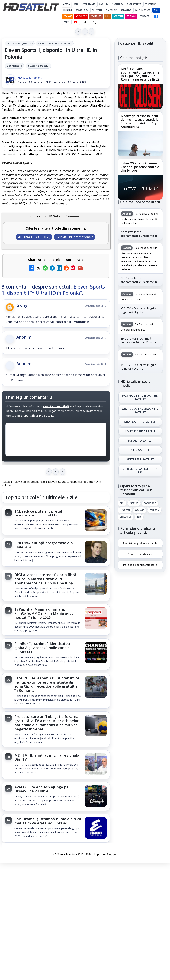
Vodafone (81, 16)
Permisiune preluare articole (140, 543)
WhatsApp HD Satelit (140, 422)
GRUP (66, 22)
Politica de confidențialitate (140, 565)
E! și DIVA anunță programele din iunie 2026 (44, 545)
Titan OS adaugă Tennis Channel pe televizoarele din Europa (140, 167)
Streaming (151, 4)
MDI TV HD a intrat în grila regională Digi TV (47, 757)
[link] (56, 520)
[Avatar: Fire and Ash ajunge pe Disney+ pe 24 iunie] (96, 796)
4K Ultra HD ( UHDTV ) (20, 43)
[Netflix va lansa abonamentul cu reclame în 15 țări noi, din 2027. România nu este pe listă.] (140, 96)
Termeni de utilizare (140, 554)
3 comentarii (14, 66)
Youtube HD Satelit (140, 431)
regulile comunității (56, 406)
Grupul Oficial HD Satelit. (37, 416)
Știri (76, 4)
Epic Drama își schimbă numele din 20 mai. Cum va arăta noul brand (48, 821)
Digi (122, 503)
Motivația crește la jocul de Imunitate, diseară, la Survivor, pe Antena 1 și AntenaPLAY (140, 122)
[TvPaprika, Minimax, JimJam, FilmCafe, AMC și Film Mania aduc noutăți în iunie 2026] (96, 618)
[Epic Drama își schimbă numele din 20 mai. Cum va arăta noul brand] (96, 828)
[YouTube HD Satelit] (76, 22)
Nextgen (118, 16)
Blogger (112, 854)
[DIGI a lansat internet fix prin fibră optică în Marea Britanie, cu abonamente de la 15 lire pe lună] (96, 584)
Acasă (66, 4)
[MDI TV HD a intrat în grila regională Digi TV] (96, 764)
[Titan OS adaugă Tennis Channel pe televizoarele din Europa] (140, 187)
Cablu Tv (104, 4)
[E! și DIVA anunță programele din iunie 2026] (96, 552)
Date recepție (134, 4)
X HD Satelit (140, 450)
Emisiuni (68, 10)
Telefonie (97, 10)
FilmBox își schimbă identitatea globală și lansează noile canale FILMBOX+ (42, 648)
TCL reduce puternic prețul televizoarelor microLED (38, 513)
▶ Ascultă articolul (38, 66)
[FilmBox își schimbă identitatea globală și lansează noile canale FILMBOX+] (96, 653)
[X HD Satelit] (94, 22)
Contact (144, 16)
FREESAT (134, 503)
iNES (107, 16)
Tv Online (111, 10)
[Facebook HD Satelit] (156, 16)
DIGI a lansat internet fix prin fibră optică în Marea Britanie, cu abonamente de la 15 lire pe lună (45, 579)
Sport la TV (82, 10)
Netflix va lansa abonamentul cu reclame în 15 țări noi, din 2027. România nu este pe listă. (140, 74)
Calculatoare (143, 10)
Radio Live (126, 10)
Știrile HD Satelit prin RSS (140, 470)
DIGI (156, 10)
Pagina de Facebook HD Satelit (140, 397)
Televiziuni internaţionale (55, 43)
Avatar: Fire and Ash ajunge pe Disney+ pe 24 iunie (42, 789)
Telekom (131, 16)
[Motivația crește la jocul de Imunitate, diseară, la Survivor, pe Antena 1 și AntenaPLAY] (140, 144)
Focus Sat (96, 16)
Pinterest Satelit (140, 459)
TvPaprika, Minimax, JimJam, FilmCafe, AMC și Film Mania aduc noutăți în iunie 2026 (44, 613)
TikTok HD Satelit (140, 441)
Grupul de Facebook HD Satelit (140, 410)
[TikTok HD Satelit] (85, 22)
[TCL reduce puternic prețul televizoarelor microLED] (96, 520)
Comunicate (89, 4)
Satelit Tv (118, 4)
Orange (68, 16)
